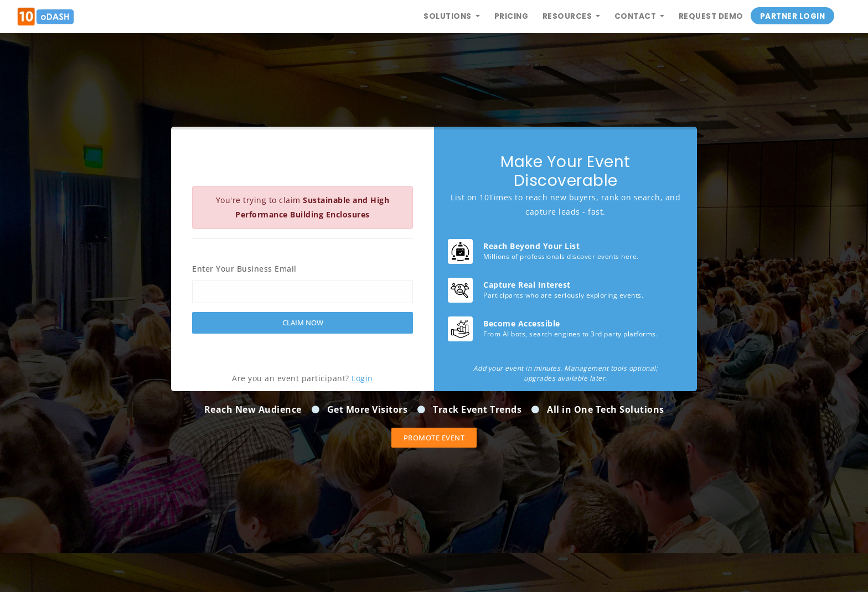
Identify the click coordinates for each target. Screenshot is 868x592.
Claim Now (303, 323)
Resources (568, 16)
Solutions (448, 16)
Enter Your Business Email (244, 269)
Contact (636, 16)
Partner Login (793, 16)
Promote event (434, 438)
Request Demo (711, 16)
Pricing (512, 16)
